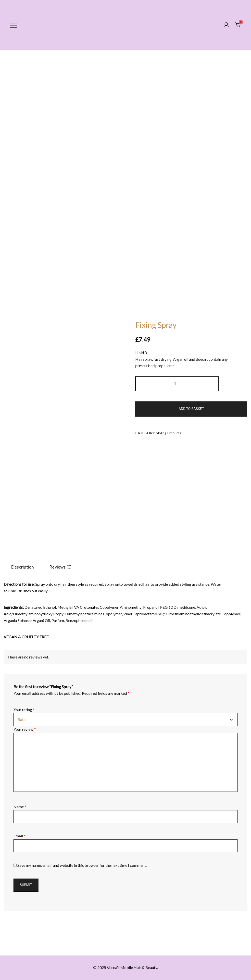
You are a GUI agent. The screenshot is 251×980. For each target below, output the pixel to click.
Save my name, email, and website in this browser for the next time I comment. (82, 865)
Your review (25, 729)
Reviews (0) (60, 567)
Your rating (24, 710)
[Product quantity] (177, 384)
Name (20, 807)
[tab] (22, 567)
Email (19, 836)
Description (22, 567)
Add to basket (191, 409)
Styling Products (169, 433)
